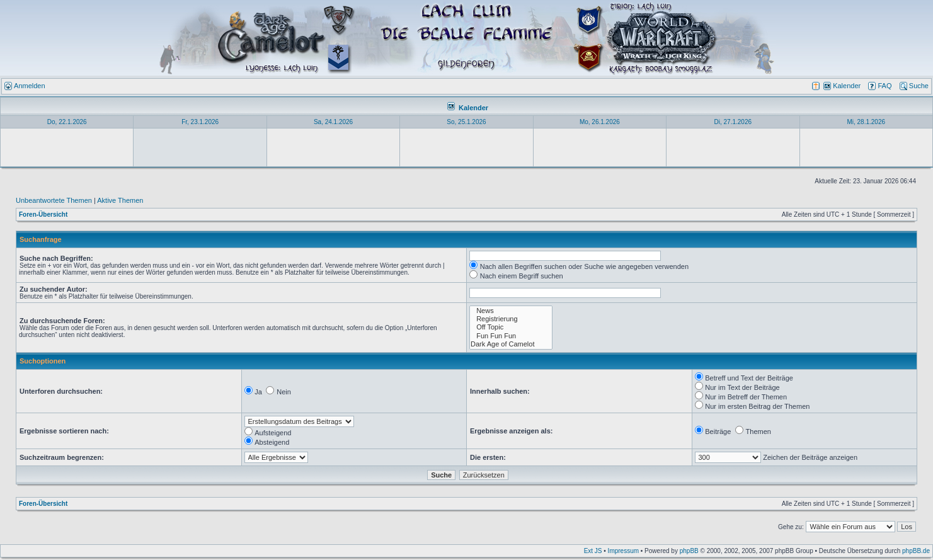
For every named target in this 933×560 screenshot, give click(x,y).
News (511, 311)
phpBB (689, 551)
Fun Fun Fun (511, 336)
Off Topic (511, 327)
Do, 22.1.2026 (67, 122)
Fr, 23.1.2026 (200, 122)
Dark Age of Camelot (511, 344)
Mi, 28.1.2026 (866, 122)
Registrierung (511, 319)
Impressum (623, 551)
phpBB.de (916, 551)
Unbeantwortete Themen (54, 200)
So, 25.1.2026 (466, 122)
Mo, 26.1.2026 (600, 122)
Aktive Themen (120, 200)
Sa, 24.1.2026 (333, 122)
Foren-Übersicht (43, 214)
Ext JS (593, 551)
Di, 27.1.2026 (733, 122)
